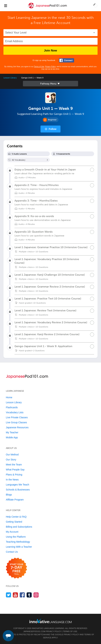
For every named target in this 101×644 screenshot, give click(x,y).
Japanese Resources (17, 427)
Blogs (9, 495)
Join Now (50, 51)
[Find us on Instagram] (36, 595)
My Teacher (12, 432)
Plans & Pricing (14, 475)
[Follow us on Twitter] (9, 595)
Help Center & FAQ (16, 517)
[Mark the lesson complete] (92, 170)
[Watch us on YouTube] (15, 595)
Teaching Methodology (18, 542)
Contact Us (12, 552)
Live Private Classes (17, 417)
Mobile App (12, 437)
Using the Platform (16, 537)
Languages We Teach (17, 485)
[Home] (47, 8)
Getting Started (14, 522)
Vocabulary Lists (15, 412)
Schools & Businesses (18, 490)
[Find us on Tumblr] (29, 595)
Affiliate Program (15, 500)
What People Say (15, 470)
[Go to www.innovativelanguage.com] (50, 621)
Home (9, 397)
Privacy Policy (50, 67)
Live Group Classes (16, 422)
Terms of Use (39, 67)
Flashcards (12, 407)
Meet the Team (14, 465)
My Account (12, 532)
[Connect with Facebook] (67, 60)
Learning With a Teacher (19, 547)
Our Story (11, 460)
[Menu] (6, 6)
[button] (95, 6)
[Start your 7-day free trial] (16, 568)
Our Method (12, 455)
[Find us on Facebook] (22, 595)
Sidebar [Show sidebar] (50, 84)
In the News (12, 480)
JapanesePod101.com (34, 631)
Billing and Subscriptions (19, 527)
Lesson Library (10, 78)
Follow (53, 129)
